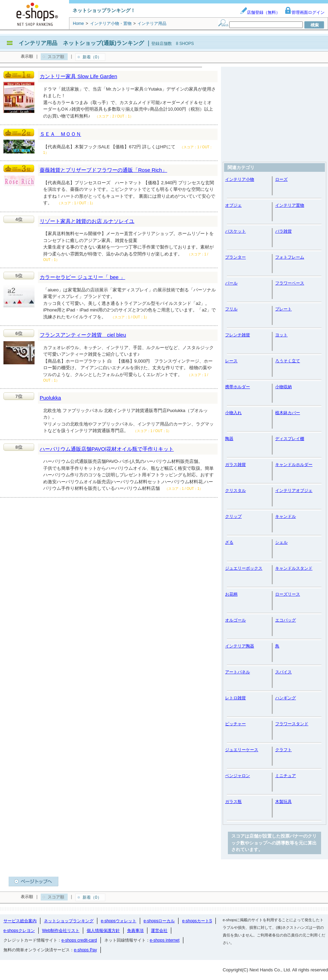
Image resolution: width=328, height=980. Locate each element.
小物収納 (283, 387)
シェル (281, 542)
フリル (231, 309)
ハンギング (286, 698)
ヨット (281, 335)
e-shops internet (165, 940)
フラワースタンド (292, 724)
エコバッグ (286, 620)
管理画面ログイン (305, 12)
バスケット (235, 231)
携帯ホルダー (238, 387)
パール (231, 283)
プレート (283, 309)
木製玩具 (283, 802)
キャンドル (286, 516)
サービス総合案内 (20, 921)
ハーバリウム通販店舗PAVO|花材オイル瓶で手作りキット (107, 449)
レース (231, 361)
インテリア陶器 (240, 646)
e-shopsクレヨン (19, 931)
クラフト (283, 750)
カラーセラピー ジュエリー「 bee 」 (83, 277)
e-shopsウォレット (119, 921)
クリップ (233, 516)
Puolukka (50, 398)
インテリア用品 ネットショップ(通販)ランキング (81, 43)
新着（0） (92, 57)
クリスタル (235, 491)
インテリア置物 (290, 205)
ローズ (281, 179)
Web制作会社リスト (61, 931)
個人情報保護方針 (103, 931)
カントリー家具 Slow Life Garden (78, 76)
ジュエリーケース (242, 750)
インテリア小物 (240, 179)
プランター (235, 257)
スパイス (283, 672)
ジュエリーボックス (244, 568)
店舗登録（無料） (260, 12)
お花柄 (231, 594)
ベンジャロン (238, 776)
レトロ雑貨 (235, 698)
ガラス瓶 (233, 802)
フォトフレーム (290, 257)
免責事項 (135, 931)
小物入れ (233, 413)
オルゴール (235, 620)
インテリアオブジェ (294, 491)
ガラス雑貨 (235, 465)
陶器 (229, 439)
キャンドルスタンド (294, 568)
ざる (229, 542)
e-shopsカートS (197, 921)
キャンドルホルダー (294, 465)
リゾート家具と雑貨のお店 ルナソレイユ (87, 221)
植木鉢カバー (288, 413)
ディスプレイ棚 (290, 439)
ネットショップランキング (69, 921)
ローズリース (288, 594)
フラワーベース (290, 283)
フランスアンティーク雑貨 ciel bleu (83, 335)
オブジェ (233, 205)
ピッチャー (235, 724)
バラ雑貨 (283, 231)
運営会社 (159, 931)
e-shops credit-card (79, 940)
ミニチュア (286, 776)
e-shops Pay (85, 950)
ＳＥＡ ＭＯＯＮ (60, 134)
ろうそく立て (288, 361)
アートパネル (238, 672)
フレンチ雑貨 (238, 335)
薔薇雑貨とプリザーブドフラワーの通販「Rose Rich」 (103, 170)
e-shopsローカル (159, 921)
